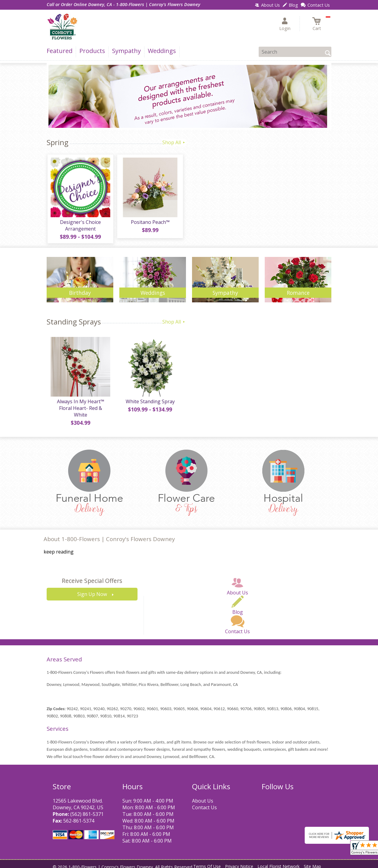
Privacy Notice (239, 862)
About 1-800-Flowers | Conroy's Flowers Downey (109, 534)
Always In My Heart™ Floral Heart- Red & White (80, 407)
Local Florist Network (279, 862)
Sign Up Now (92, 590)
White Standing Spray (150, 403)
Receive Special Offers (92, 576)
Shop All (174, 142)
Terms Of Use (207, 862)
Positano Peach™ (150, 223)
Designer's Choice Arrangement (80, 226)
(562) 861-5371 (87, 809)
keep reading (59, 547)
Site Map (312, 862)
